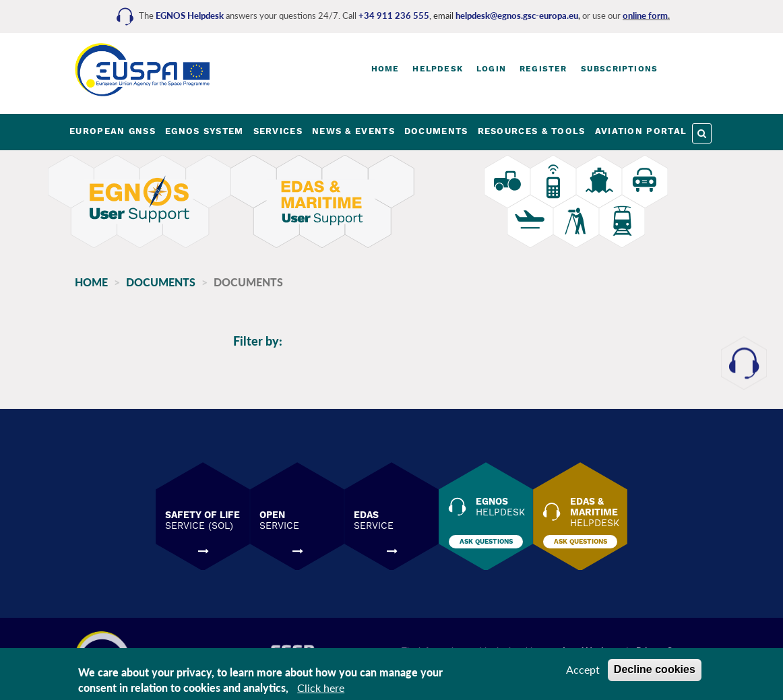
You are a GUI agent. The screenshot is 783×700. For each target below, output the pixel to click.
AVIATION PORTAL (641, 131)
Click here (321, 688)
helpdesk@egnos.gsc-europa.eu (517, 15)
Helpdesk (438, 69)
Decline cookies (655, 669)
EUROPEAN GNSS (113, 131)
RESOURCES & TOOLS (532, 131)
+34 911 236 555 (394, 15)
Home (385, 69)
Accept (583, 669)
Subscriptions (620, 69)
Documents (161, 282)
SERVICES (278, 131)
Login (491, 69)
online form (645, 15)
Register (543, 69)
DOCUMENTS (436, 131)
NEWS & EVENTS (353, 131)
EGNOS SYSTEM (205, 131)
